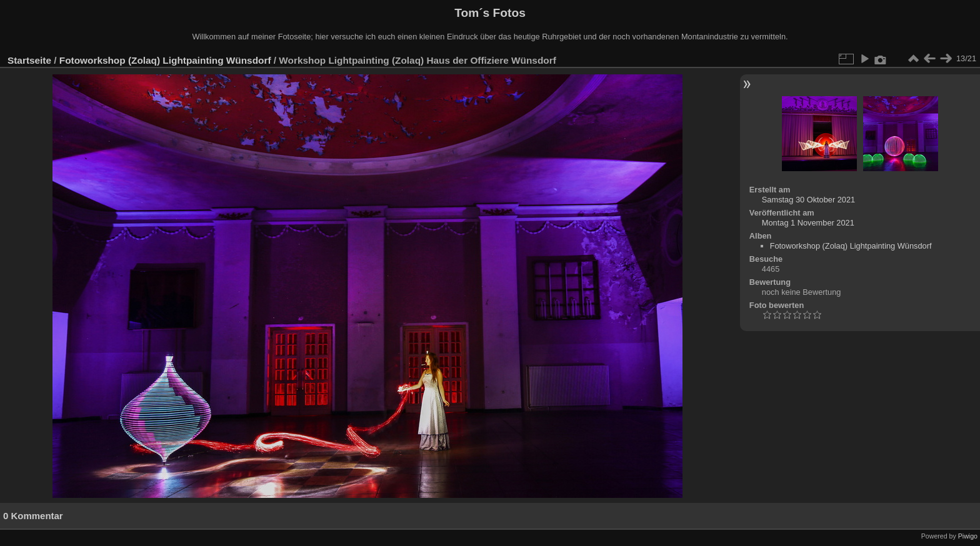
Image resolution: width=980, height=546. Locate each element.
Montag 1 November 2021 (808, 223)
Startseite (29, 60)
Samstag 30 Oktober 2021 (808, 200)
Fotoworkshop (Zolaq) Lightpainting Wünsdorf (165, 60)
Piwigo (968, 536)
